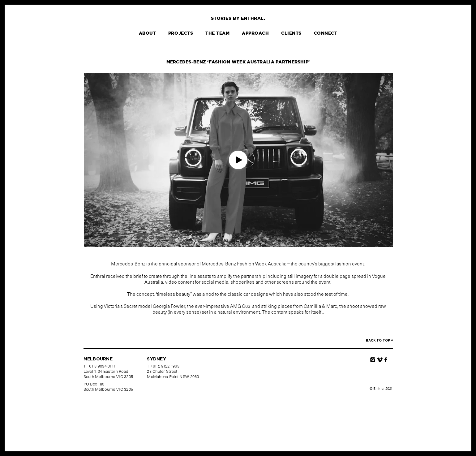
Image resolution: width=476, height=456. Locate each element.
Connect (326, 33)
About (148, 33)
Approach (255, 33)
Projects (181, 33)
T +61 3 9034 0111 (100, 367)
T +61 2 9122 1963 (163, 367)
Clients (291, 33)
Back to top (380, 341)
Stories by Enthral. (238, 19)
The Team (217, 33)
